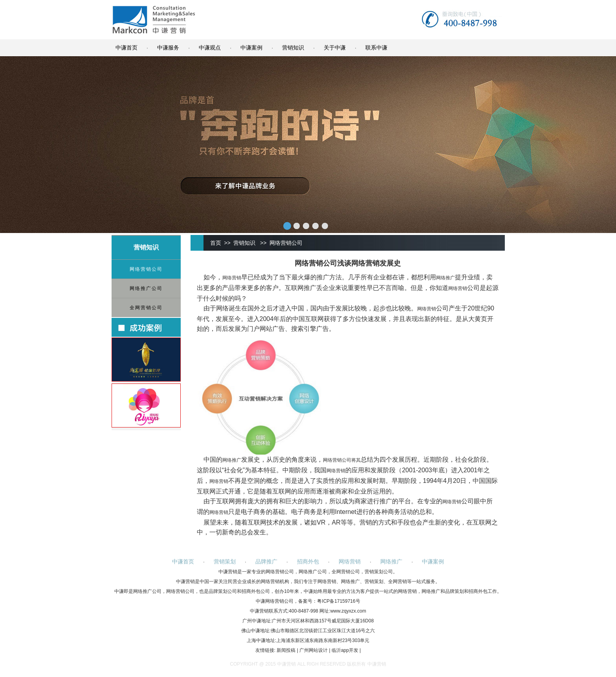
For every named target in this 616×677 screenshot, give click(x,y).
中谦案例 (251, 48)
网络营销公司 (146, 269)
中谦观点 (210, 48)
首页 (216, 243)
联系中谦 (376, 48)
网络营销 (232, 278)
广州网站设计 (313, 650)
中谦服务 (168, 48)
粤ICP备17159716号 (338, 601)
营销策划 (225, 561)
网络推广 (445, 278)
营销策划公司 (379, 572)
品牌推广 (266, 561)
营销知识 (293, 48)
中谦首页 (126, 48)
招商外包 (308, 561)
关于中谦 (335, 48)
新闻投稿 (286, 650)
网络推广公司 (146, 288)
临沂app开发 (345, 650)
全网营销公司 (146, 308)
